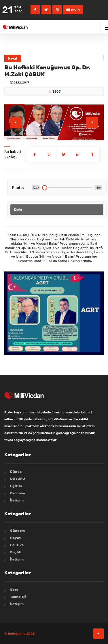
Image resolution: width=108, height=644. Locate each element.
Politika (17, 545)
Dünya (16, 471)
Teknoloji (18, 597)
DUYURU (18, 479)
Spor (14, 589)
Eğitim (16, 486)
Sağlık (16, 552)
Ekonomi (18, 493)
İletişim (17, 500)
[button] (13, 133)
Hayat (13, 58)
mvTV (73, 10)
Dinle (18, 210)
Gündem (17, 530)
